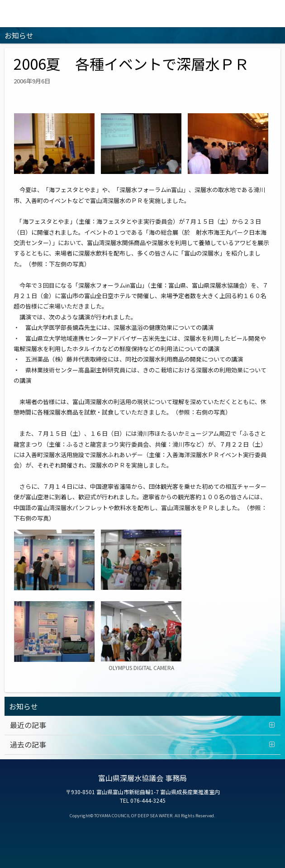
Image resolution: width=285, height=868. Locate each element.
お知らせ (24, 706)
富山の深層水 (142, 14)
